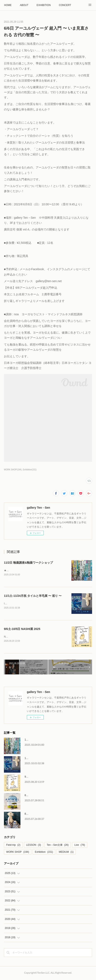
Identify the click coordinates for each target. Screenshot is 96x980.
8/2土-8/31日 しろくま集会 (39, 815)
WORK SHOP (18, 853)
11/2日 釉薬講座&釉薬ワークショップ (28, 563)
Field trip (13, 846)
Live (80, 846)
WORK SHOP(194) (13, 470)
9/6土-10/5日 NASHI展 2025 (22, 630)
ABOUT (24, 5)
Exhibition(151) (30, 470)
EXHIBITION (44, 5)
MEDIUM (66, 853)
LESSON (34, 846)
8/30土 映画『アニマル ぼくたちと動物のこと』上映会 (55, 796)
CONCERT (65, 5)
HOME (8, 5)
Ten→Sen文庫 (58, 846)
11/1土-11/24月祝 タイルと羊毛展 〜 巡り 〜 (33, 596)
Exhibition (44, 853)
